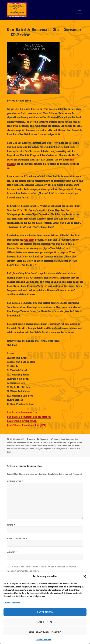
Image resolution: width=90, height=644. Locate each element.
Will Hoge (29, 240)
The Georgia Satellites (16, 449)
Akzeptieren (45, 612)
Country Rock (59, 439)
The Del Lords (74, 446)
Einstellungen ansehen (45, 632)
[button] (85, 576)
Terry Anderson (49, 446)
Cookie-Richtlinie (43, 639)
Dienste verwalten (13, 603)
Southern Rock (36, 446)
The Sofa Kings (33, 449)
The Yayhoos (45, 449)
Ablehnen (45, 622)
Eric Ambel (35, 442)
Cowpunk (70, 439)
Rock (18, 446)
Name (11, 525)
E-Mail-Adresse (17, 539)
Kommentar (15, 481)
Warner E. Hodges (69, 449)
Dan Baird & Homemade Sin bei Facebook (29, 417)
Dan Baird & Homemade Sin (22, 413)
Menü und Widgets (79, 13)
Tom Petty (56, 449)
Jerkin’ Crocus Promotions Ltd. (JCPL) (27, 425)
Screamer (25, 446)
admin (32, 439)
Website (12, 552)
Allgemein (44, 439)
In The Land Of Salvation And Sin (55, 442)
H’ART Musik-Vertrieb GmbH (22, 421)
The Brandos (62, 446)
